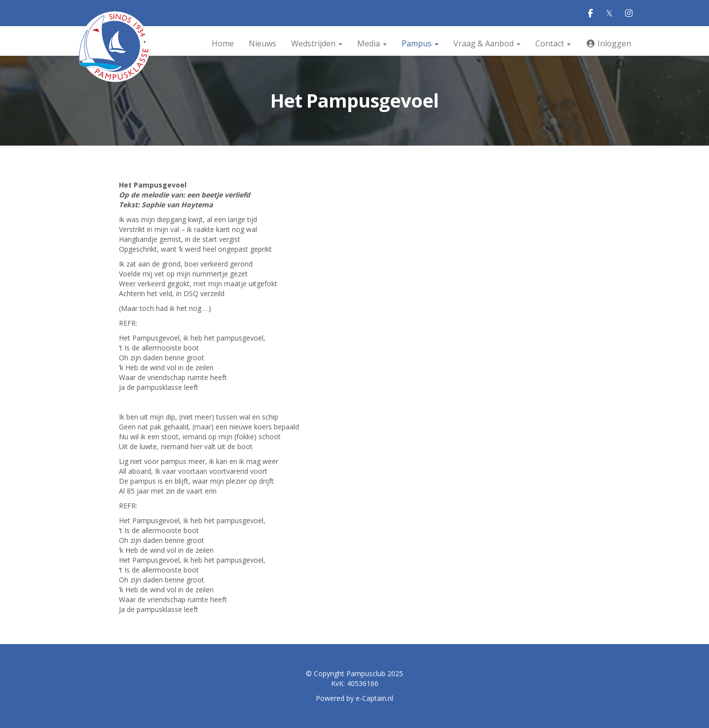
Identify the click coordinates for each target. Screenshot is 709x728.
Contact (553, 43)
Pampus (420, 43)
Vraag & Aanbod (487, 43)
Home (223, 43)
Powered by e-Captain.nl (354, 698)
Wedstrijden (317, 43)
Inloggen (608, 43)
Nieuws (262, 43)
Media (372, 43)
